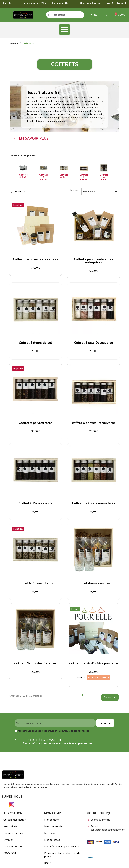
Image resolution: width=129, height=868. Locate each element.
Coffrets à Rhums (104, 177)
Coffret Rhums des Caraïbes (36, 663)
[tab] (64, 138)
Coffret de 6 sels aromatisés (94, 503)
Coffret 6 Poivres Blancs (36, 583)
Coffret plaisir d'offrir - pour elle (93, 663)
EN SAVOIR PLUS (34, 138)
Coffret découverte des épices (36, 259)
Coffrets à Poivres (84, 177)
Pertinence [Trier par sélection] (101, 192)
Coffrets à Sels (64, 176)
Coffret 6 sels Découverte (93, 343)
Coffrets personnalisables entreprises (93, 261)
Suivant (110, 697)
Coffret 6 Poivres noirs (36, 503)
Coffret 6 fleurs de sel (36, 343)
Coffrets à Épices (44, 177)
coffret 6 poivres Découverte (93, 423)
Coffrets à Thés (23, 176)
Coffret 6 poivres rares (36, 423)
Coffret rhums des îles (93, 583)
